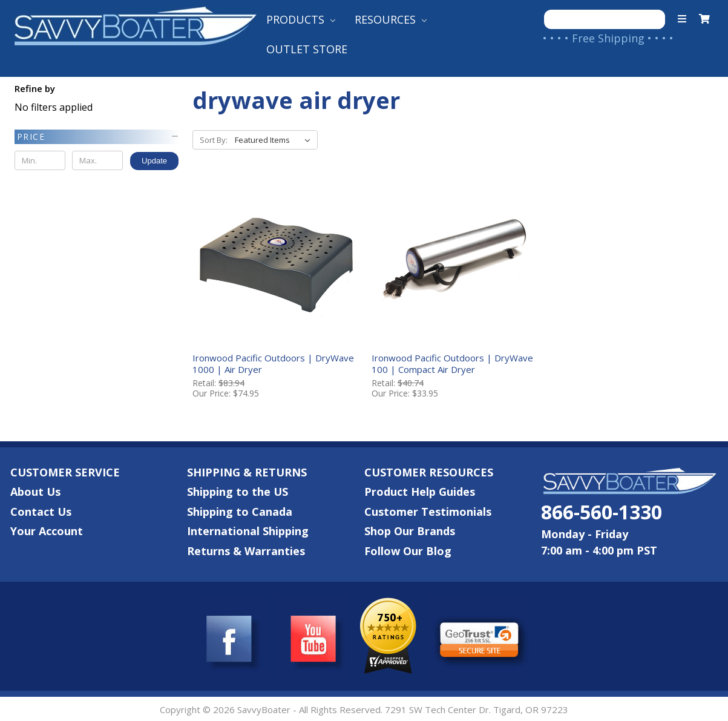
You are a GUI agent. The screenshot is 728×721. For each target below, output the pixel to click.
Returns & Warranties (246, 550)
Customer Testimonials (428, 510)
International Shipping (248, 530)
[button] (97, 137)
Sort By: (214, 140)
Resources (391, 19)
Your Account (47, 530)
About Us (35, 490)
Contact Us (41, 510)
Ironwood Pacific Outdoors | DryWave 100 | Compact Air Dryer (451, 362)
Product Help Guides (420, 490)
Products (301, 19)
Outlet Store (307, 49)
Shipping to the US (238, 490)
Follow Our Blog (408, 550)
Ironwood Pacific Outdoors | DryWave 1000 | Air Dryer (273, 362)
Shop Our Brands (410, 530)
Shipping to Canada (240, 510)
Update (154, 161)
